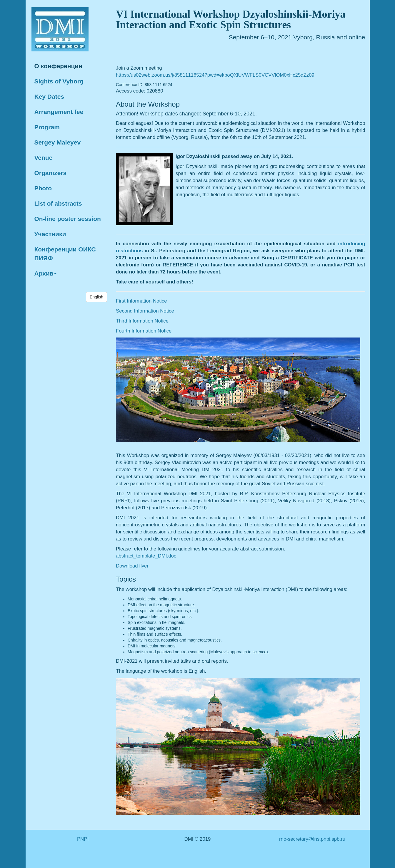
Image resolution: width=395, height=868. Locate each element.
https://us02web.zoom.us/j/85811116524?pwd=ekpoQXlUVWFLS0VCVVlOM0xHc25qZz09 (215, 75)
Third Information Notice (142, 321)
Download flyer (132, 566)
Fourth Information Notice (144, 331)
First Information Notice (141, 301)
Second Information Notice (145, 311)
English (96, 297)
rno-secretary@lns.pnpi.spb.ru (312, 839)
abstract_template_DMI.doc (146, 556)
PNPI (83, 839)
